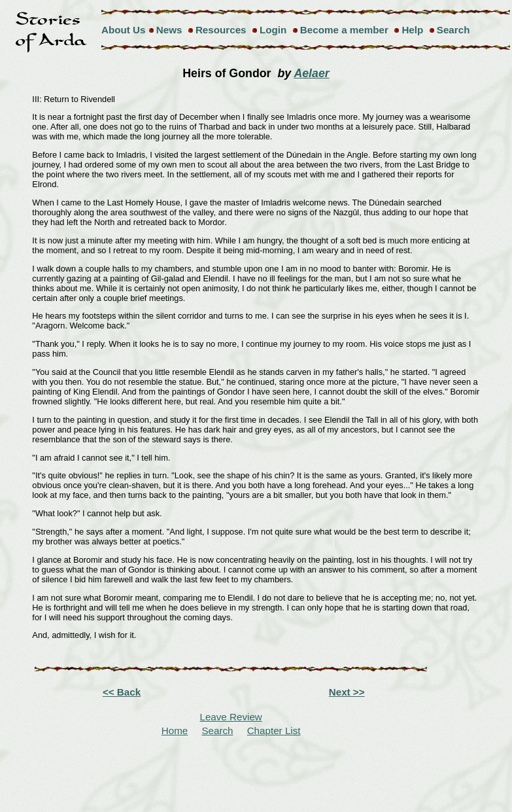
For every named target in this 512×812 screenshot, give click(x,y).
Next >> (347, 692)
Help (412, 30)
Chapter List (274, 731)
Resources (221, 30)
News (169, 30)
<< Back (122, 692)
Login (273, 30)
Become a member (344, 30)
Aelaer (311, 73)
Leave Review (230, 717)
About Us (124, 30)
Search (453, 30)
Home (175, 731)
